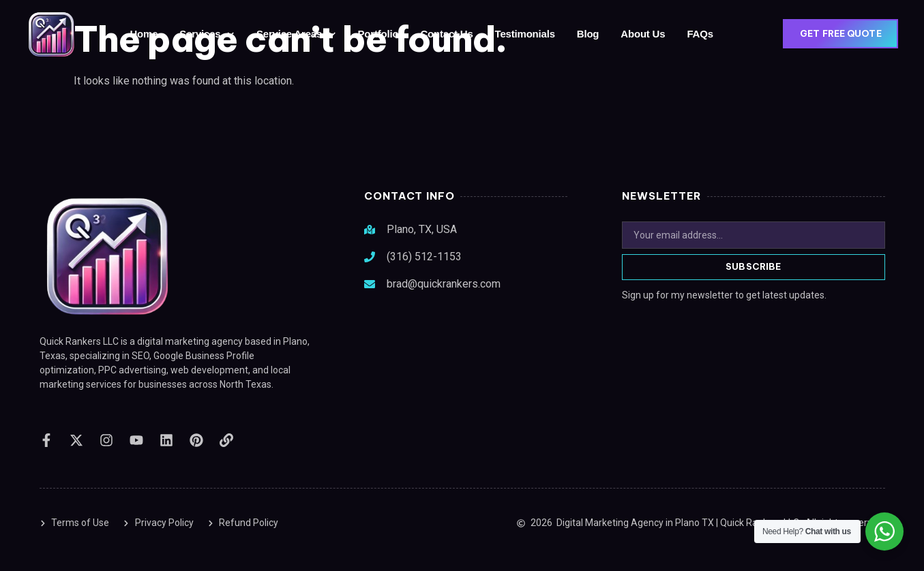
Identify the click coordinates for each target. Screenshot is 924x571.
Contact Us (446, 34)
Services (207, 34)
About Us (643, 34)
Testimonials (525, 34)
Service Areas (296, 34)
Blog (588, 34)
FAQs (700, 34)
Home (144, 34)
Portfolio (378, 34)
